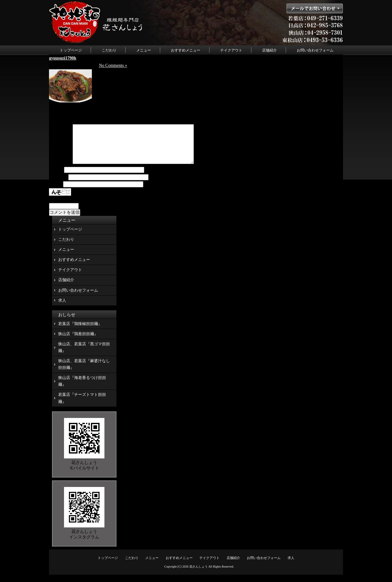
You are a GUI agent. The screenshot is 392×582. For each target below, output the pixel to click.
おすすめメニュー (186, 50)
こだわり (109, 50)
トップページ (71, 50)
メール (58, 185)
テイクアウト (231, 50)
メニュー (144, 50)
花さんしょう (198, 574)
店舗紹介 (269, 50)
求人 (62, 308)
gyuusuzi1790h (63, 58)
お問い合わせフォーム (315, 50)
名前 (56, 177)
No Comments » (113, 65)
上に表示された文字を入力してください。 (90, 207)
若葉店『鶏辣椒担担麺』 (80, 331)
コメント (60, 170)
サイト (55, 192)
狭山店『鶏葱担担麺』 (78, 341)
